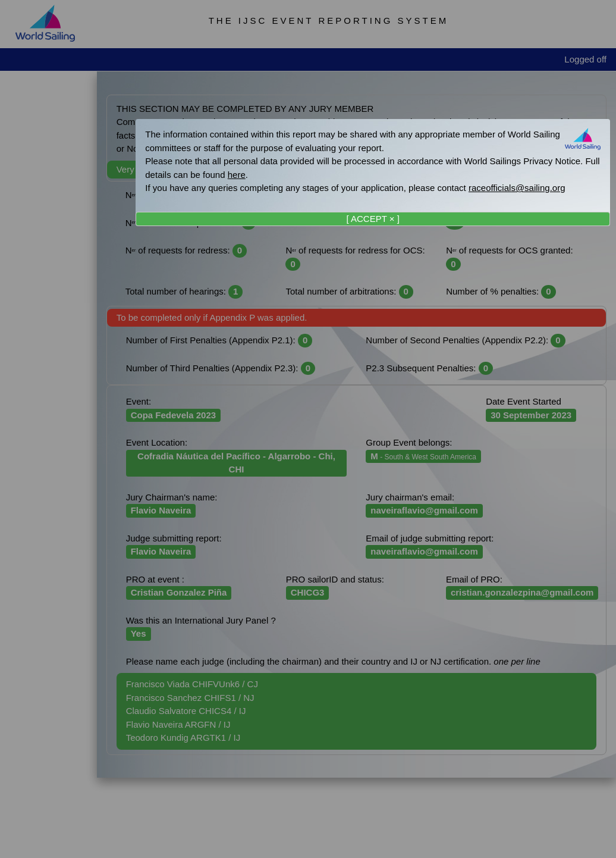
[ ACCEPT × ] (373, 219)
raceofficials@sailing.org (517, 188)
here (237, 175)
